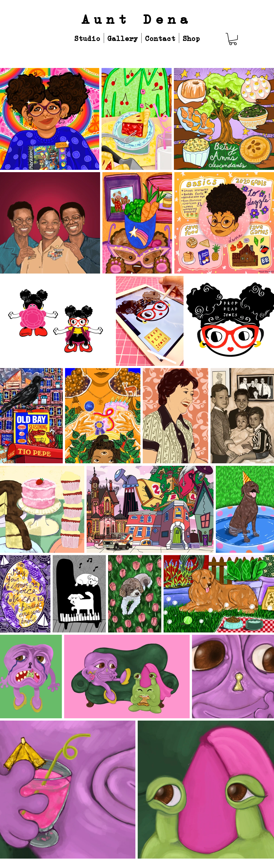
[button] (233, 39)
